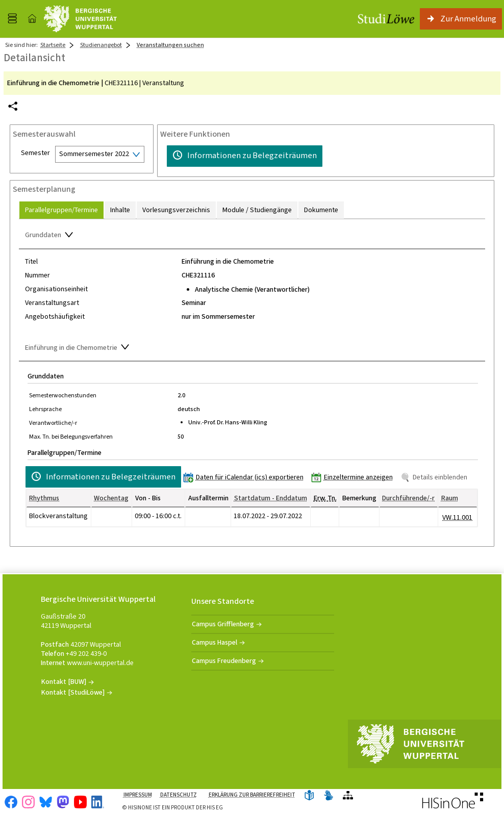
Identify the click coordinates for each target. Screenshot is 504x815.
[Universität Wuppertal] (80, 19)
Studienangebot (101, 45)
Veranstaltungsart (52, 303)
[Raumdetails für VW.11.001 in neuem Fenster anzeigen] (457, 518)
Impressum (138, 795)
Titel (31, 262)
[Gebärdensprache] (329, 796)
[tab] (61, 210)
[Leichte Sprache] (309, 796)
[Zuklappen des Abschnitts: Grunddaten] (252, 236)
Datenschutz (179, 795)
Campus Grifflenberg (223, 624)
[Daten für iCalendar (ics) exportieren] (246, 477)
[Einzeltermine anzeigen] (354, 477)
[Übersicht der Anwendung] (348, 796)
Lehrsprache (45, 409)
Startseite (53, 45)
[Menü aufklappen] (12, 19)
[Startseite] (32, 19)
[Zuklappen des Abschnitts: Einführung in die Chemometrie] (252, 348)
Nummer (37, 275)
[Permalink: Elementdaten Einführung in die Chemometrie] (13, 106)
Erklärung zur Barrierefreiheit (252, 795)
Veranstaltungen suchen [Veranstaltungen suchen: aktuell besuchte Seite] (170, 45)
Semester (35, 153)
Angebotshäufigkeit (55, 317)
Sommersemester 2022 (94, 154)
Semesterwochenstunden (63, 395)
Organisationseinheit (56, 289)
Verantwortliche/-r (53, 423)
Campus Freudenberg (224, 661)
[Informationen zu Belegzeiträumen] (245, 156)
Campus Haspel (215, 642)
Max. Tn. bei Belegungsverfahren (71, 437)
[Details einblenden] (436, 477)
